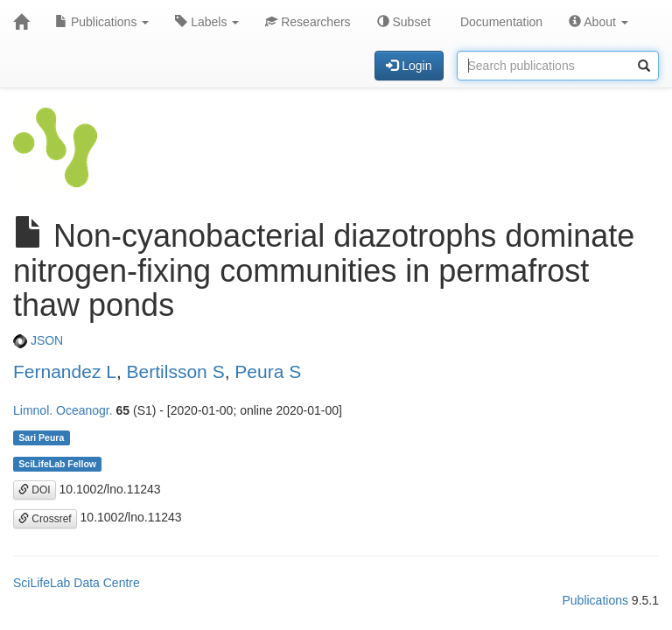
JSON (38, 340)
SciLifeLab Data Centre (77, 583)
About (598, 22)
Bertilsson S (176, 371)
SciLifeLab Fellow (57, 464)
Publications (102, 22)
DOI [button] (35, 490)
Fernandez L (65, 371)
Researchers (308, 22)
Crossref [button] (45, 519)
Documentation (500, 22)
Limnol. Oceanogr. (63, 410)
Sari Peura (41, 437)
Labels (207, 22)
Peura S (268, 371)
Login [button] (409, 66)
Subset (404, 22)
